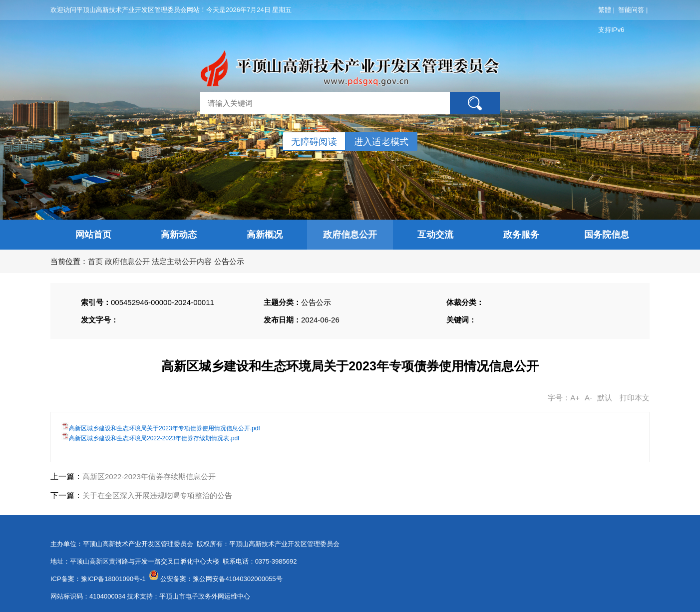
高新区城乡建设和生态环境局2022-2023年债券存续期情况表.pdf (154, 438)
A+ (575, 398)
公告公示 (229, 261)
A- (588, 398)
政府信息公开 (350, 235)
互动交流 (435, 235)
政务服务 (521, 235)
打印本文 (635, 398)
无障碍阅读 (314, 142)
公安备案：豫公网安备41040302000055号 (221, 579)
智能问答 (631, 10)
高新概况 (265, 235)
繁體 (605, 10)
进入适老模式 (381, 142)
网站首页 (93, 235)
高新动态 (179, 235)
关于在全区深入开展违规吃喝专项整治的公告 (157, 495)
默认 (605, 398)
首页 (95, 261)
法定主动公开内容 (182, 261)
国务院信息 (607, 235)
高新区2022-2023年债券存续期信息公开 (149, 476)
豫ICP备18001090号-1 (113, 579)
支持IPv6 (611, 30)
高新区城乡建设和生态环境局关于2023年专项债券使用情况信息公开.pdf (165, 428)
